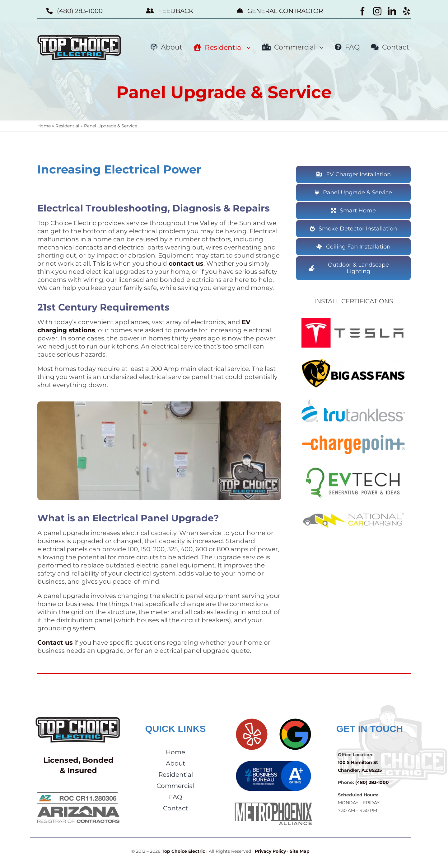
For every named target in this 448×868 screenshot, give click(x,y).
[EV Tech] (353, 469)
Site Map (300, 851)
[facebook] (363, 11)
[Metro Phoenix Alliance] (273, 804)
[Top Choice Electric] (78, 719)
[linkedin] (392, 11)
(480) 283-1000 (372, 782)
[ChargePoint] (353, 435)
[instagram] (377, 11)
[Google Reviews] (295, 719)
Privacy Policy (270, 851)
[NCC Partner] (353, 512)
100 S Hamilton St (358, 762)
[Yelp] (252, 719)
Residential (67, 126)
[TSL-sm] (353, 320)
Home (44, 126)
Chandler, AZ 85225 (360, 770)
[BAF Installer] (353, 360)
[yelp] (406, 11)
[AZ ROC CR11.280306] (78, 790)
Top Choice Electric (183, 851)
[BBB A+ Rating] (273, 762)
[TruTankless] (353, 401)
